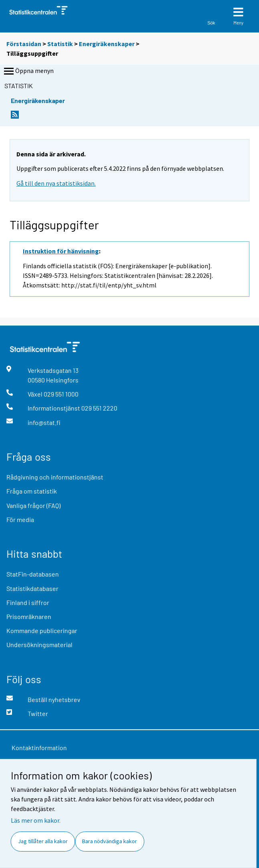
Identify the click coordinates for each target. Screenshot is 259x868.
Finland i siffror (28, 602)
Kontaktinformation (39, 748)
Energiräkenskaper (107, 44)
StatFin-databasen (33, 574)
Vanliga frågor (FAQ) (33, 505)
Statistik (60, 44)
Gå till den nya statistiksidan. (56, 183)
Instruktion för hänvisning (61, 251)
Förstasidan (24, 44)
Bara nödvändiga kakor (109, 841)
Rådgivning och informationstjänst (55, 477)
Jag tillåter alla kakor (43, 841)
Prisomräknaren (29, 616)
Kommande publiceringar (42, 630)
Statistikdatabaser (32, 588)
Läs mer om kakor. (36, 820)
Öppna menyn (28, 71)
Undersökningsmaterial (39, 644)
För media (20, 519)
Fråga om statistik (32, 491)
